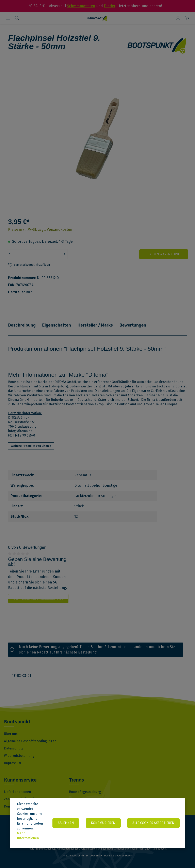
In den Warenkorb (164, 254)
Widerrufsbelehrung (19, 755)
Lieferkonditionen (18, 792)
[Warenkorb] (187, 18)
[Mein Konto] (178, 18)
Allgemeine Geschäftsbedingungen (30, 741)
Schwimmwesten (81, 6)
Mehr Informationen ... (30, 836)
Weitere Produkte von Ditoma (31, 446)
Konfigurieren (103, 823)
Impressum (13, 763)
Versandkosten (89, 849)
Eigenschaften (56, 325)
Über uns (11, 734)
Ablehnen (66, 823)
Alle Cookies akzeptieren (153, 823)
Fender (110, 6)
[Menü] (8, 18)
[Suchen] (17, 18)
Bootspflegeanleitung (85, 792)
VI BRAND (127, 856)
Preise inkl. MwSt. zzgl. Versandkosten (40, 230)
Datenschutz (14, 748)
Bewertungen (131, 325)
